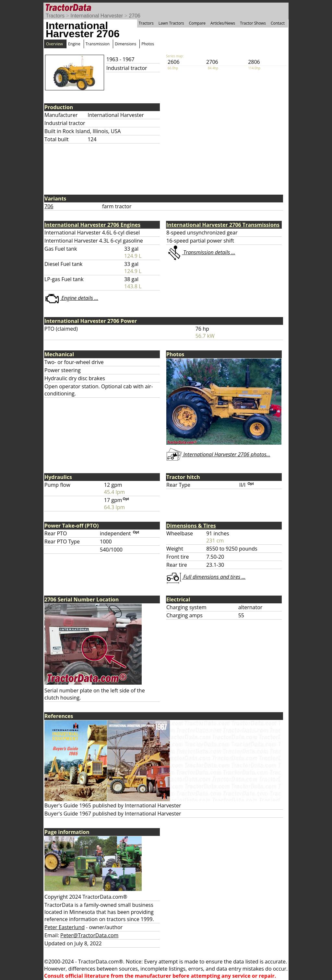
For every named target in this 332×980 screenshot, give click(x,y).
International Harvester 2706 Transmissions (223, 225)
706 (49, 206)
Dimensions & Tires (191, 526)
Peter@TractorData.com (89, 935)
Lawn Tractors (171, 23)
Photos (148, 44)
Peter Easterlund (65, 927)
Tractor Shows (253, 23)
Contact (278, 23)
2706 (135, 16)
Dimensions (125, 44)
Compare (197, 23)
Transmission (98, 44)
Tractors (55, 16)
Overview (54, 44)
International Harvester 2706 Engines (92, 225)
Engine (74, 44)
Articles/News (223, 23)
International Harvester (97, 16)
